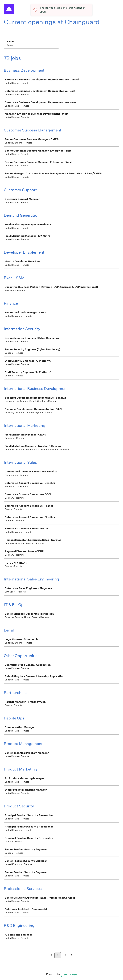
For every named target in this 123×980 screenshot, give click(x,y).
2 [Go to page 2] (65, 955)
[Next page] (72, 955)
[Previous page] (51, 955)
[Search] (31, 46)
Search (10, 41)
